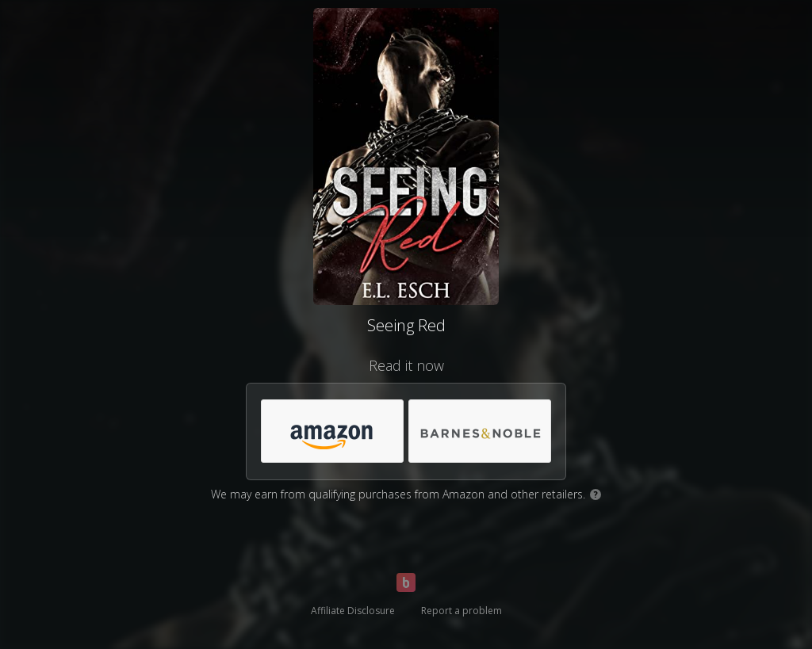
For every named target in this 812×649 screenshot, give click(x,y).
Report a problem (462, 611)
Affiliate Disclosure (353, 611)
